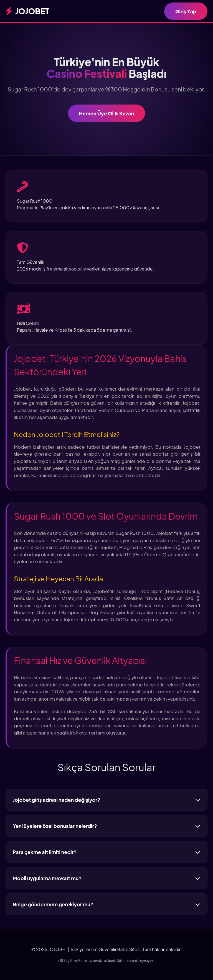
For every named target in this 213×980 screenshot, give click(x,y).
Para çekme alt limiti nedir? (106, 852)
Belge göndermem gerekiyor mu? (106, 904)
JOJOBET (27, 11)
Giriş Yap (186, 11)
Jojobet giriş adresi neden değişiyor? (106, 800)
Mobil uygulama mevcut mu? (106, 878)
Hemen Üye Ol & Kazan (106, 113)
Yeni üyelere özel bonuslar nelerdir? (106, 826)
